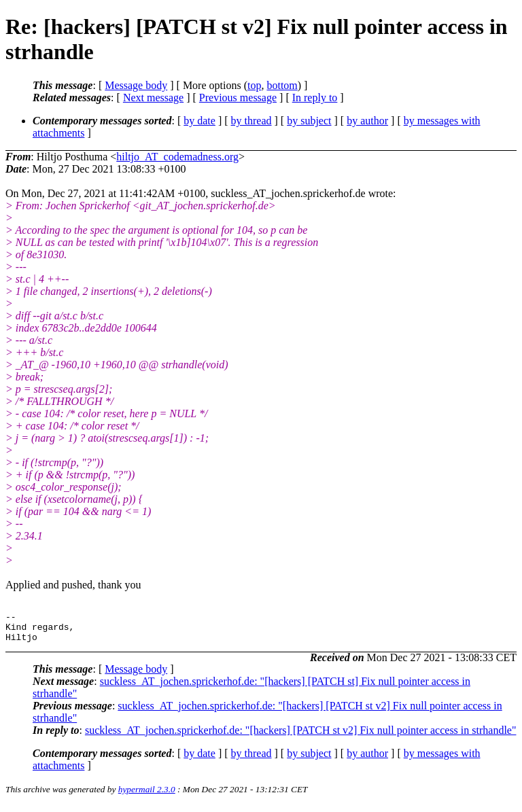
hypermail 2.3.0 (147, 795)
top (254, 85)
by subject (309, 121)
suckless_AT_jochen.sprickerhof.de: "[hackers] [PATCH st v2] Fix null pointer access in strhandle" (301, 736)
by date (199, 121)
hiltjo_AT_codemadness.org (177, 157)
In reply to (315, 98)
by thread (251, 121)
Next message (153, 98)
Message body (136, 85)
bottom (282, 85)
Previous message (238, 98)
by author (367, 121)
